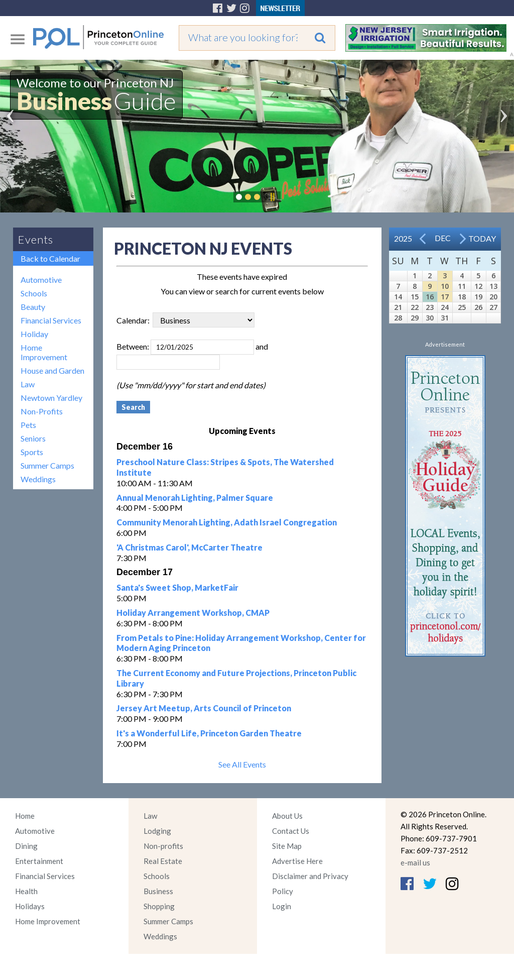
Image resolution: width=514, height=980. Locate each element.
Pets (28, 425)
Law (28, 384)
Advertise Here (297, 861)
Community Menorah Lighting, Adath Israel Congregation (227, 522)
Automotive (41, 280)
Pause (272, 197)
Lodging (157, 831)
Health (26, 891)
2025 (403, 238)
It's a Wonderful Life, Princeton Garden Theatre (209, 733)
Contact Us (291, 831)
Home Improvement (44, 352)
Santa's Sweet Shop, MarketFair (177, 587)
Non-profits (163, 846)
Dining (26, 846)
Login (282, 906)
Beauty (33, 307)
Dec (443, 238)
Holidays (30, 906)
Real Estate (163, 861)
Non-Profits (42, 411)
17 (445, 297)
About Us (287, 816)
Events (36, 239)
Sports (32, 452)
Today (482, 238)
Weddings (38, 479)
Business (158, 891)
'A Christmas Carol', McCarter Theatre (189, 547)
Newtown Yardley (51, 398)
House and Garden (52, 370)
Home (25, 816)
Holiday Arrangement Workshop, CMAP (193, 613)
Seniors (33, 438)
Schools (34, 293)
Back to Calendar (50, 258)
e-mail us (415, 862)
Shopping (159, 906)
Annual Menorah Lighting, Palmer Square (195, 498)
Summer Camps (47, 465)
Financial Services (51, 320)
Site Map (287, 846)
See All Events (242, 764)
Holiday (34, 334)
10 (445, 286)
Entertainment (39, 861)
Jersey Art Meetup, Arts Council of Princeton (204, 708)
